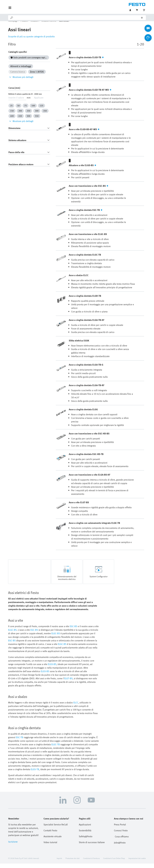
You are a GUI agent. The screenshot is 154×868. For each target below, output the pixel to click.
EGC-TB (19, 742)
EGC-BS (73, 631)
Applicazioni (85, 829)
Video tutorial (50, 847)
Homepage (13, 25)
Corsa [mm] (14, 92)
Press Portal (120, 829)
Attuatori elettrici (49, 25)
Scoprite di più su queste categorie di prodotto (31, 41)
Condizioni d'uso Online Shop (114, 863)
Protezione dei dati (73, 863)
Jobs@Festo (120, 847)
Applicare (39, 102)
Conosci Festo (121, 835)
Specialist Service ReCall (56, 829)
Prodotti (24, 25)
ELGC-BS (12, 634)
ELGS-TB (35, 774)
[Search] (77, 18)
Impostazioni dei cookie (137, 863)
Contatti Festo (50, 835)
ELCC (76, 707)
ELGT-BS (68, 683)
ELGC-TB (56, 749)
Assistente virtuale (53, 841)
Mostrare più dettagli (21, 81)
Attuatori (35, 25)
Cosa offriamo (122, 841)
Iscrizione (13, 846)
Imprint (59, 863)
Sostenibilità (85, 835)
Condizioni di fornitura (91, 863)
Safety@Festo (86, 841)
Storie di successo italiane (92, 847)
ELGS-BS (52, 669)
